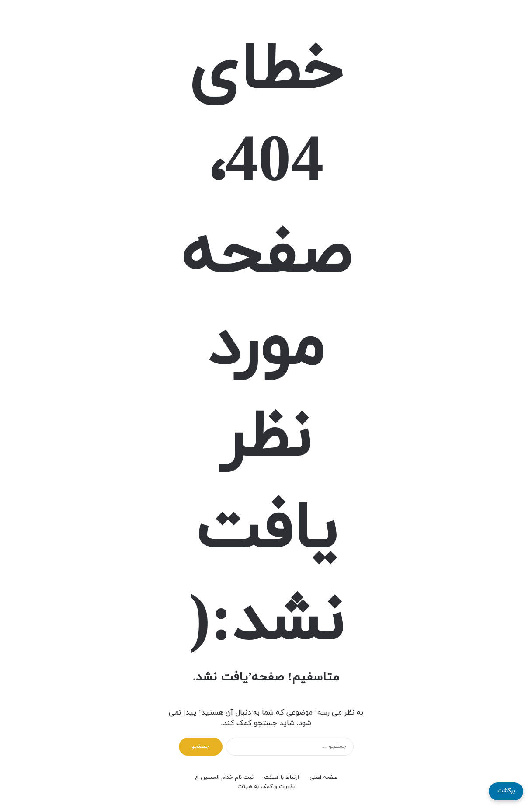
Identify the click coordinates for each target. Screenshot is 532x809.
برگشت (506, 791)
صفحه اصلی (323, 778)
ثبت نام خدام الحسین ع (224, 778)
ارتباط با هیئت (282, 778)
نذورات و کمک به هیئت (266, 787)
